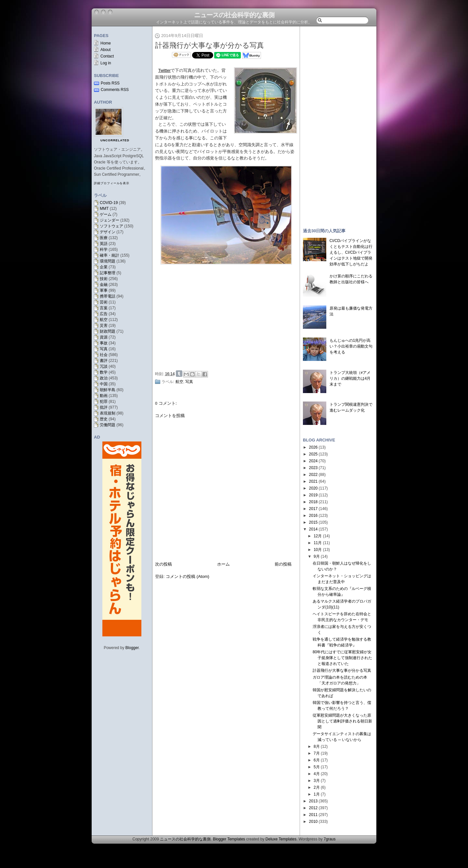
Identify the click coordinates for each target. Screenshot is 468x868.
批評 (104, 407)
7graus (330, 839)
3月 (317, 781)
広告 (104, 314)
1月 (317, 794)
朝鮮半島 (108, 390)
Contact (107, 56)
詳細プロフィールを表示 (112, 183)
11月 (318, 543)
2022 (313, 475)
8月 (317, 747)
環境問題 (108, 261)
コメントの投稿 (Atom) (188, 576)
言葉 (104, 308)
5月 (317, 767)
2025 (313, 454)
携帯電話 (108, 296)
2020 (313, 488)
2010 (313, 822)
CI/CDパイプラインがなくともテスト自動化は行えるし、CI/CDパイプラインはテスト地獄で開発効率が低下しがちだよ (351, 252)
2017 (313, 509)
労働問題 (108, 425)
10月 (318, 550)
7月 (317, 753)
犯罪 (104, 402)
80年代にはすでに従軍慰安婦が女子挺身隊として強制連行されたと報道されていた (342, 658)
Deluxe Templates (281, 839)
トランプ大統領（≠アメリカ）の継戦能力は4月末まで (350, 378)
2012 (313, 808)
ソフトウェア (111, 226)
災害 (104, 325)
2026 (313, 447)
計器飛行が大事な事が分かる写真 (209, 45)
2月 (317, 787)
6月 (317, 760)
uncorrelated (115, 140)
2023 (313, 468)
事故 (104, 343)
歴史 (104, 419)
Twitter (164, 70)
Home (106, 43)
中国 (104, 384)
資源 (104, 337)
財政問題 (108, 331)
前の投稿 (283, 564)
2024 (313, 461)
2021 (313, 481)
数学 (104, 372)
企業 (104, 267)
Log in (106, 63)
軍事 (104, 290)
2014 (313, 529)
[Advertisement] (228, 319)
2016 (313, 516)
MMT (104, 209)
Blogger (132, 648)
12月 (318, 536)
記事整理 (108, 273)
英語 (104, 244)
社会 (104, 355)
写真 (104, 349)
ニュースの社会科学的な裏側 (234, 15)
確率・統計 (110, 255)
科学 (104, 249)
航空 (104, 320)
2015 (313, 522)
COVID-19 (109, 203)
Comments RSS (115, 90)
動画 (104, 396)
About (105, 50)
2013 (313, 801)
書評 (104, 361)
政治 (104, 378)
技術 (104, 279)
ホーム (223, 564)
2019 (313, 495)
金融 (104, 285)
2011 (313, 815)
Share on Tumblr (179, 374)
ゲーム (106, 214)
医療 (104, 238)
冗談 (104, 366)
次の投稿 (163, 564)
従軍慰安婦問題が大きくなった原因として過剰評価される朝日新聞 (342, 721)
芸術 (104, 302)
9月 (317, 556)
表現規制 (108, 413)
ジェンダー (110, 220)
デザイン (108, 232)
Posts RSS (110, 83)
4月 (317, 774)
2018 (313, 502)
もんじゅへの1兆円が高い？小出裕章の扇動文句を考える (351, 346)
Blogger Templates (229, 839)
